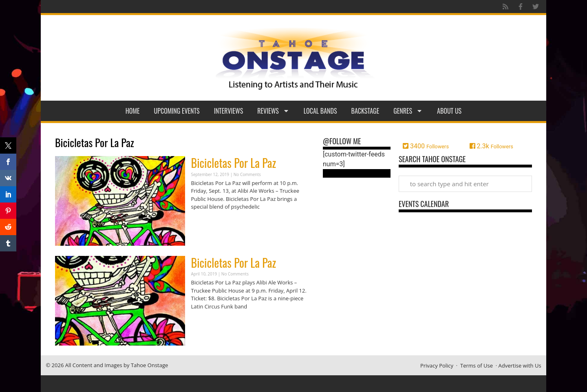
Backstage (365, 111)
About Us (449, 111)
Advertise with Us (520, 366)
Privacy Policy (437, 366)
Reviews (273, 111)
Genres (408, 111)
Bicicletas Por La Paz (234, 163)
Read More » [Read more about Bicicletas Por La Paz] (205, 223)
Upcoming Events (177, 111)
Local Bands (320, 111)
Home (133, 111)
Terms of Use (477, 366)
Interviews (229, 111)
